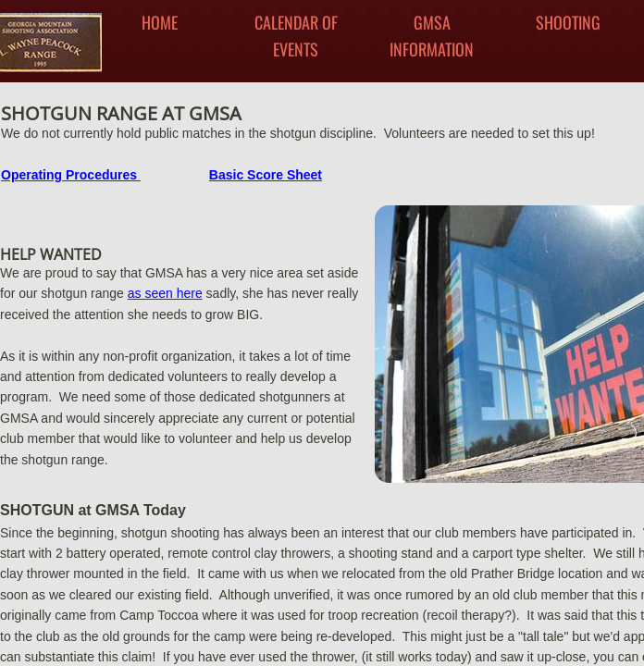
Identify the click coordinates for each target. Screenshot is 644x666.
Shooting (568, 22)
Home (160, 22)
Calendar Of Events (296, 36)
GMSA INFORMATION (432, 36)
